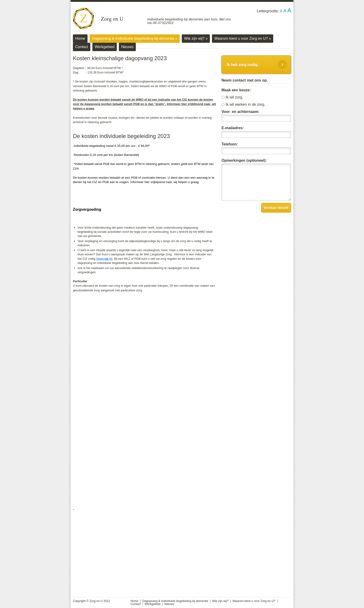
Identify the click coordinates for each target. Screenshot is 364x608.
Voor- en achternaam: (240, 112)
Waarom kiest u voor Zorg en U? (243, 38)
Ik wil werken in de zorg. (245, 105)
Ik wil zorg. (234, 97)
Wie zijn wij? (196, 38)
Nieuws (127, 47)
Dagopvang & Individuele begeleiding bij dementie (135, 38)
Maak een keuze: (236, 90)
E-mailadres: (233, 128)
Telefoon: (230, 144)
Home (80, 38)
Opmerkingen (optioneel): (244, 161)
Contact (82, 47)
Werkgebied (105, 47)
